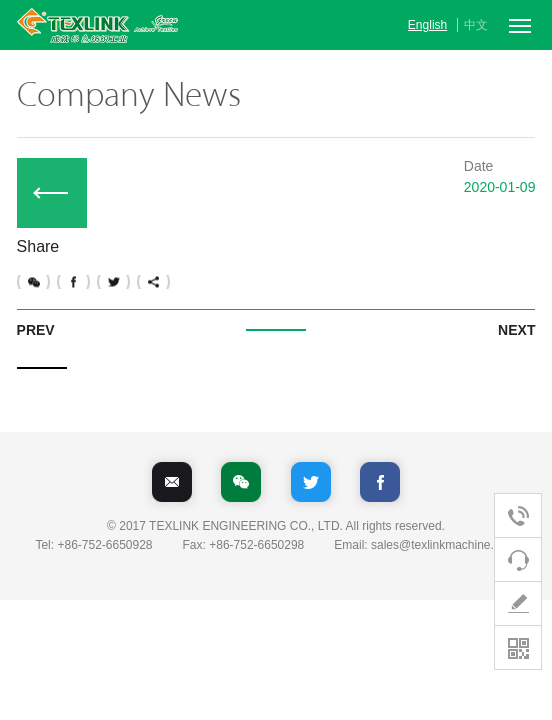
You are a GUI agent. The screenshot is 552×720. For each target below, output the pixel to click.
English (427, 25)
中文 (476, 25)
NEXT (516, 330)
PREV (36, 330)
